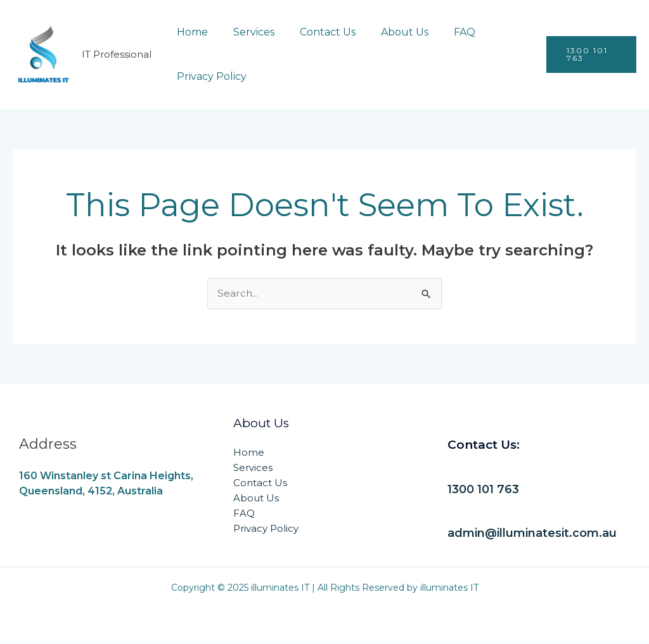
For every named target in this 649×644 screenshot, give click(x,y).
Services (246, 32)
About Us (387, 32)
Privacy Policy (209, 76)
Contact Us (315, 32)
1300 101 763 (485, 490)
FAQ (442, 32)
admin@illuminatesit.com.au (538, 534)
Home (190, 32)
